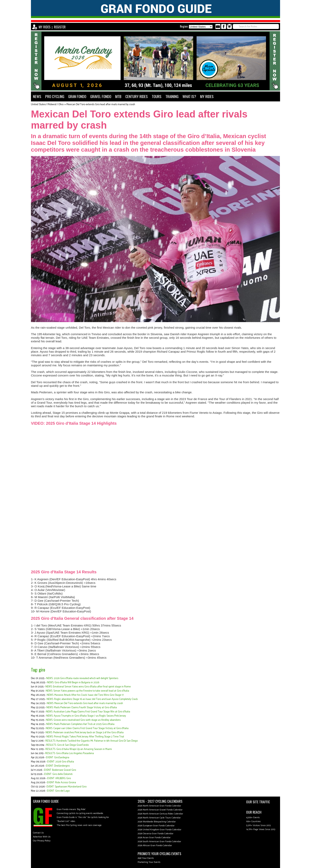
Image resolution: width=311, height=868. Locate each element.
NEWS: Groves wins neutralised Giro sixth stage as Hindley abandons (83, 720)
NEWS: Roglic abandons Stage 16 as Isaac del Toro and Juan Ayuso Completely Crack (92, 699)
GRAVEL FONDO (101, 96)
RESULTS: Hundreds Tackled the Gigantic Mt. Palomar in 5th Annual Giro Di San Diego (92, 741)
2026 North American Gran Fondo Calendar (159, 806)
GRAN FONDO (77, 96)
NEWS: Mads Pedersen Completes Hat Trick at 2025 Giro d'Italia (80, 724)
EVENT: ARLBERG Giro (59, 778)
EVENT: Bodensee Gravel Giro (60, 770)
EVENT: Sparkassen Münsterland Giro (67, 787)
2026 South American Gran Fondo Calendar (159, 842)
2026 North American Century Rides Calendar (160, 814)
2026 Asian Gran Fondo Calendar (154, 838)
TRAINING (172, 96)
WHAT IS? (189, 96)
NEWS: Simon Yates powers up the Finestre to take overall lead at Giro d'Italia (87, 691)
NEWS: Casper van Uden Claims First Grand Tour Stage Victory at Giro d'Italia (87, 728)
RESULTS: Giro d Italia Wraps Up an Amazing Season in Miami (79, 749)
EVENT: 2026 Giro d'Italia (61, 762)
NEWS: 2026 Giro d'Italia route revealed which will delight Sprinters (82, 678)
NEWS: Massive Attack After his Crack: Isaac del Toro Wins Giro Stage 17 (85, 695)
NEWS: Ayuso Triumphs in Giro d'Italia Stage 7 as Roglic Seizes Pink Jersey (86, 716)
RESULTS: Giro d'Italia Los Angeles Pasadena (70, 753)
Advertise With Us (42, 837)
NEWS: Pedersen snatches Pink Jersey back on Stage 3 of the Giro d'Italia (85, 733)
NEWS (37, 96)
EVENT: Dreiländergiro (58, 766)
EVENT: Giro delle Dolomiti (58, 774)
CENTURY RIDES (137, 96)
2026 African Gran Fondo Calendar (155, 845)
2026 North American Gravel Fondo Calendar (160, 810)
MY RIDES (45, 27)
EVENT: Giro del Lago (58, 791)
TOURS (157, 96)
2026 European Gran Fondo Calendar (156, 826)
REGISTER (60, 27)
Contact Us (38, 833)
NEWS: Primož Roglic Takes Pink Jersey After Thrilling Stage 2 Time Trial (85, 737)
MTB (118, 96)
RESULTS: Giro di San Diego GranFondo (67, 745)
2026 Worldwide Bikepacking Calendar (157, 822)
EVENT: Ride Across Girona (61, 783)
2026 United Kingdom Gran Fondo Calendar (159, 830)
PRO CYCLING (55, 96)
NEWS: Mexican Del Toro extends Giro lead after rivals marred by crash (85, 703)
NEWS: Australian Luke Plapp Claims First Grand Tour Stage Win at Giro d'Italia (88, 712)
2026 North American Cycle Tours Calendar (159, 818)
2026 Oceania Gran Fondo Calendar (155, 834)
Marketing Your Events (149, 862)
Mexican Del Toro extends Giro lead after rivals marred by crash (101, 104)
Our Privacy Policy (42, 841)
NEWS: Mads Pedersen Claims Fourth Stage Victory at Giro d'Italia (82, 708)
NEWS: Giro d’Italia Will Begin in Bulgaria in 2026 (73, 683)
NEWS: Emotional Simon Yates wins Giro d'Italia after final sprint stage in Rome (88, 687)
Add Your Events (146, 858)
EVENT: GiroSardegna (58, 758)
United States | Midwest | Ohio (47, 104)
